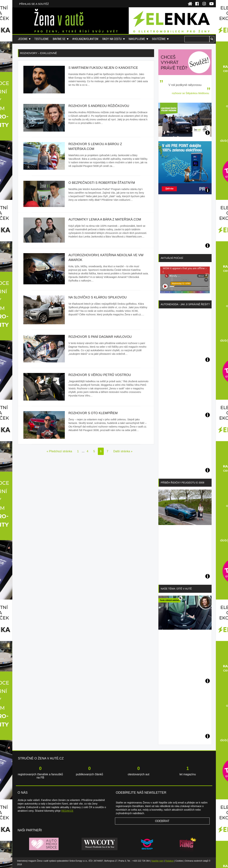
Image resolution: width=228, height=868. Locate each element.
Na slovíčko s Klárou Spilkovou (97, 297)
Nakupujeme (137, 39)
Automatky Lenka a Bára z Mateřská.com (105, 219)
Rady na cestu (112, 39)
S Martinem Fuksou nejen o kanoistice (103, 68)
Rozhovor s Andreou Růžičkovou (99, 106)
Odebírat (162, 821)
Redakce (169, 861)
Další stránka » (123, 451)
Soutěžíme (159, 39)
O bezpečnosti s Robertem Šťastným (102, 183)
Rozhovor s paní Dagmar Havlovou (100, 337)
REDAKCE (67, 811)
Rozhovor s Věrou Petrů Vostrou (100, 375)
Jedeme (23, 39)
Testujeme (41, 39)
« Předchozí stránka (59, 451)
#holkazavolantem (85, 39)
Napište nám (157, 861)
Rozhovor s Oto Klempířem (93, 413)
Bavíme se (59, 39)
